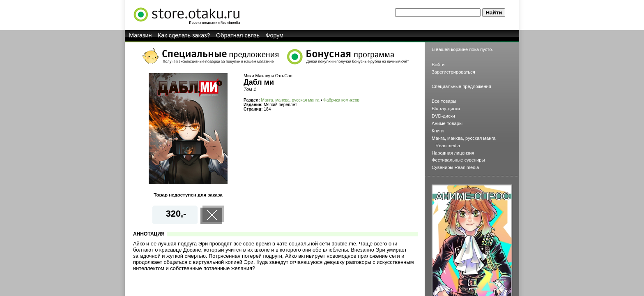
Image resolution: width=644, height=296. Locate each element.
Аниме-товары (447, 123)
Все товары (444, 101)
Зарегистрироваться (453, 72)
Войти (438, 65)
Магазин (140, 35)
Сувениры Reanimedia (455, 167)
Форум (275, 35)
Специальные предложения (461, 86)
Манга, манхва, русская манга (290, 100)
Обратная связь (238, 35)
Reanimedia (448, 146)
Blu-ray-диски (446, 109)
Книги (438, 131)
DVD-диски (443, 116)
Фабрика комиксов (341, 100)
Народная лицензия (453, 153)
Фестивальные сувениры (458, 160)
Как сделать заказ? (184, 35)
